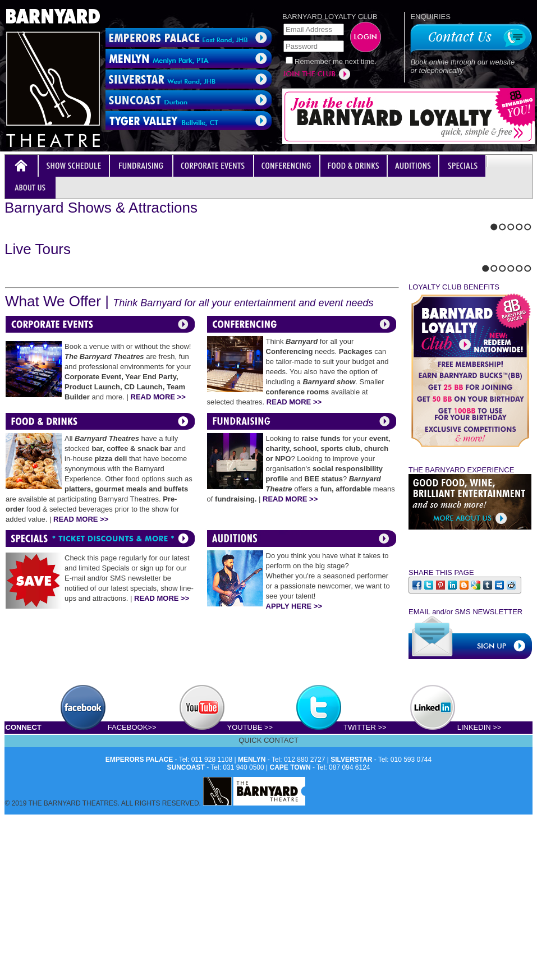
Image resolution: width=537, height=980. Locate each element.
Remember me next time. (336, 61)
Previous (8, 391)
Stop (31, 391)
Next (17, 391)
